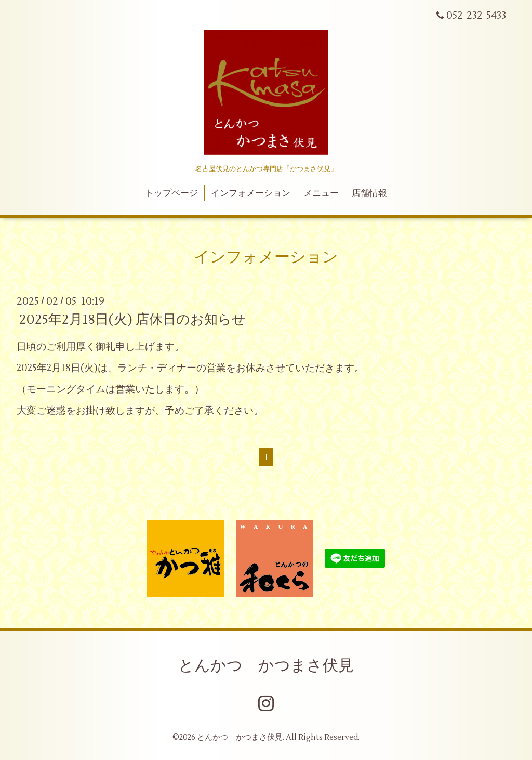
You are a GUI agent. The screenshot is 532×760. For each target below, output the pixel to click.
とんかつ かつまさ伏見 (266, 666)
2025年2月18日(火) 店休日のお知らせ (132, 320)
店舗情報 (369, 193)
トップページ (171, 193)
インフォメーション (251, 193)
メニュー (321, 193)
